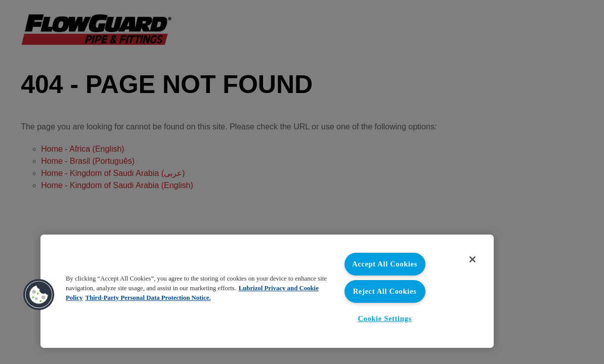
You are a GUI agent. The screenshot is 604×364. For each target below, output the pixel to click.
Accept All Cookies (385, 264)
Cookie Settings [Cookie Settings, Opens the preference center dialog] (384, 318)
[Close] (472, 259)
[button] (39, 295)
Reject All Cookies (385, 291)
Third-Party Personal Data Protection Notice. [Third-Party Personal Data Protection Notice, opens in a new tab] (148, 298)
